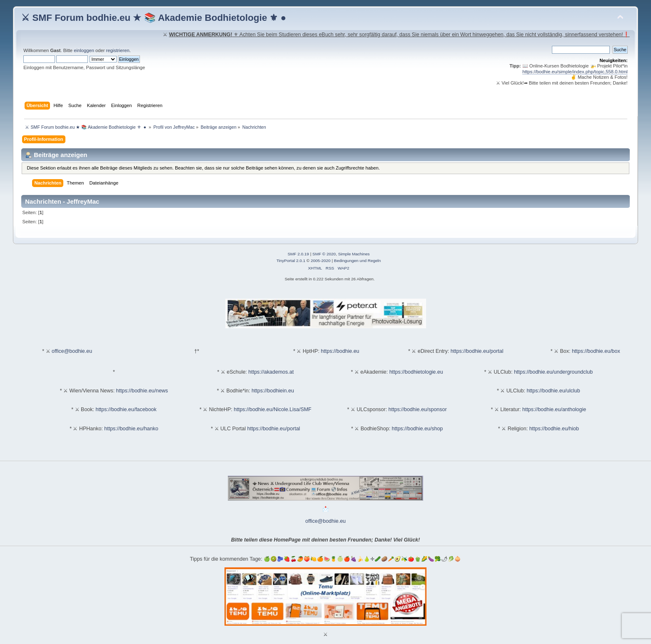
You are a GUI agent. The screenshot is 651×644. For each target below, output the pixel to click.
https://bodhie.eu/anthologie (554, 409)
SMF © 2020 (324, 254)
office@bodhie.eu (72, 351)
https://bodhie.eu (340, 351)
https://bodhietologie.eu (416, 372)
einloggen (84, 50)
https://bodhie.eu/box (596, 351)
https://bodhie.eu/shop (418, 429)
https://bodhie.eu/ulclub (553, 391)
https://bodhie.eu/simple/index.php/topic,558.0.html (575, 72)
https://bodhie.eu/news (142, 391)
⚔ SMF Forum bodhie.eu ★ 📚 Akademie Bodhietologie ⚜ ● (154, 18)
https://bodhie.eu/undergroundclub (553, 372)
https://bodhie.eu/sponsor (418, 409)
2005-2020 (321, 261)
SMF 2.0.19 (298, 254)
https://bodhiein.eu (273, 391)
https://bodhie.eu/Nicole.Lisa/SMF (272, 409)
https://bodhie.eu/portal (477, 351)
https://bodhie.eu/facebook (126, 409)
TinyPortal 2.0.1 (291, 261)
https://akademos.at (271, 372)
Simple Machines (354, 254)
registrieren (118, 50)
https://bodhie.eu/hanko (131, 429)
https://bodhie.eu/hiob (554, 429)
